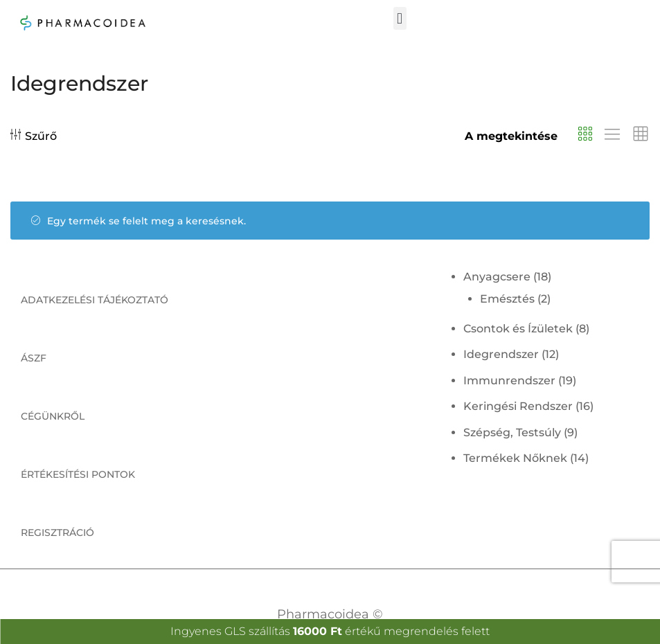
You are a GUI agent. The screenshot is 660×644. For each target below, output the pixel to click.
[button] (400, 18)
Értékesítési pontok (78, 474)
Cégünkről (53, 416)
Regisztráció (57, 533)
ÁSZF (34, 358)
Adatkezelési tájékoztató (95, 300)
